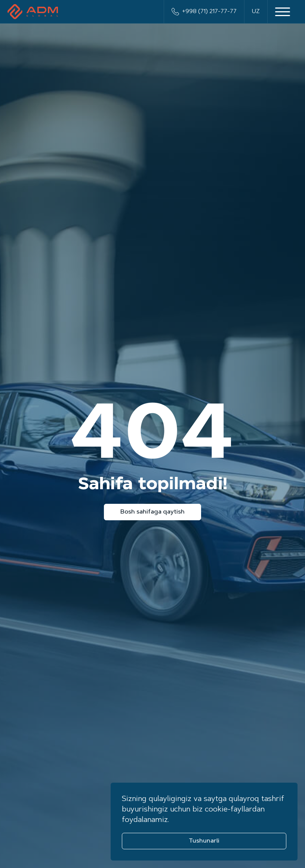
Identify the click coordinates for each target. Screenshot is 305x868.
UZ (256, 12)
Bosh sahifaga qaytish (152, 512)
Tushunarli (204, 841)
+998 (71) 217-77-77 (204, 12)
